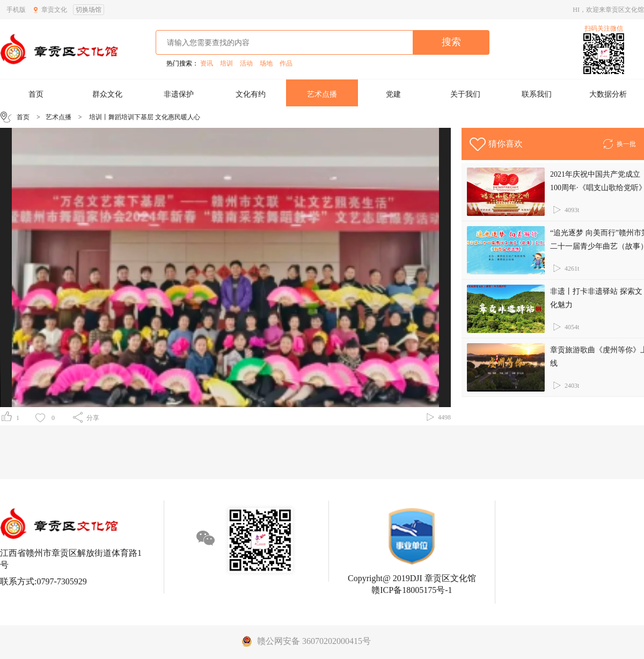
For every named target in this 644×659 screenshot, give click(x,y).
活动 (246, 63)
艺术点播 (322, 94)
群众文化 (107, 94)
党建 (393, 94)
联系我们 (537, 94)
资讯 (207, 63)
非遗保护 (179, 94)
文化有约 (251, 94)
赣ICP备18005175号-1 (412, 590)
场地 (266, 63)
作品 (286, 63)
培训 (226, 63)
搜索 (451, 42)
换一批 (619, 142)
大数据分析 (608, 94)
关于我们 (465, 94)
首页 (36, 94)
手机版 (16, 10)
